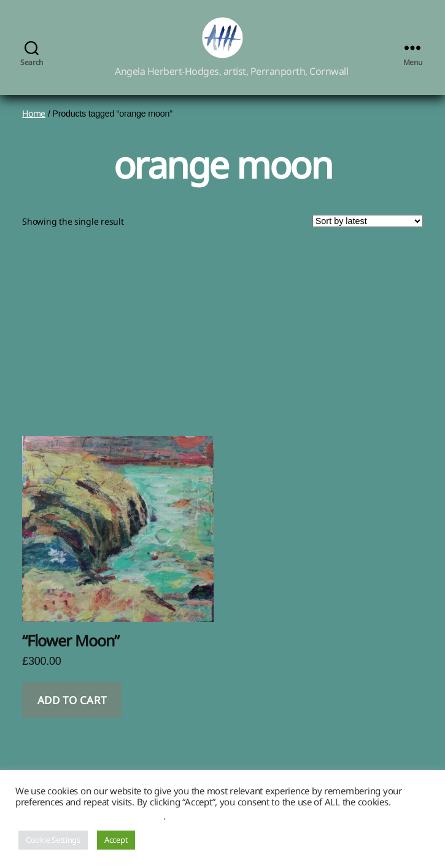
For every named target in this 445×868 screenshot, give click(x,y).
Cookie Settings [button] (53, 840)
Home (34, 127)
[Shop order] (368, 235)
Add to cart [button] (72, 714)
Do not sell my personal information (89, 816)
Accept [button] (116, 840)
